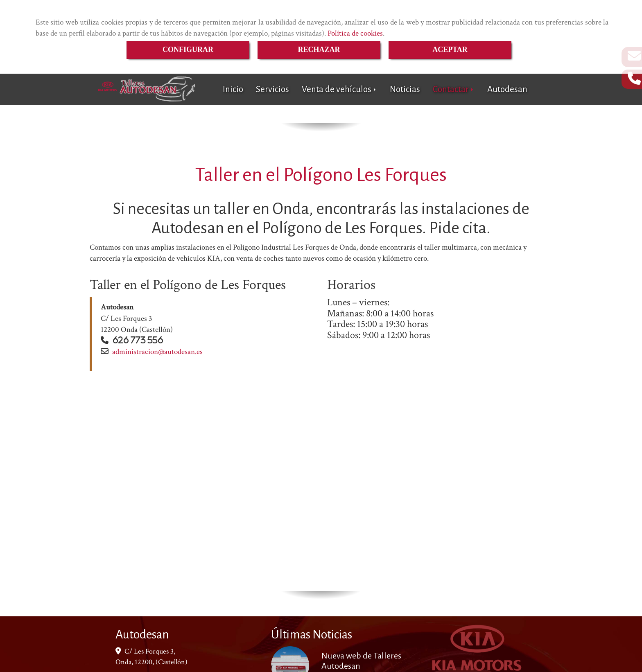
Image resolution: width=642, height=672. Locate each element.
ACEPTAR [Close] (450, 50)
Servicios (272, 89)
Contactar (454, 89)
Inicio (233, 89)
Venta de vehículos (339, 89)
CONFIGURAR (188, 50)
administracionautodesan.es (157, 352)
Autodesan (507, 89)
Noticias (405, 89)
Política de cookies (355, 33)
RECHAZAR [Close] (319, 50)
